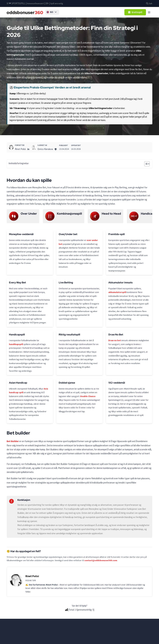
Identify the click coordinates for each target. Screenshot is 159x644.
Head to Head (111, 214)
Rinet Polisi (20, 149)
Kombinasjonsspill (69, 214)
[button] (55, 12)
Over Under (29, 214)
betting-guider (30, 641)
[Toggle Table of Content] (145, 164)
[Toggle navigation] (149, 12)
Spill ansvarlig (58, 3)
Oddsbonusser (14, 641)
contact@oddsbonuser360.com (101, 579)
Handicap (148, 214)
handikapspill (16, 356)
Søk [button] (149, 3)
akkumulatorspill (117, 297)
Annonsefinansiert (36, 3)
